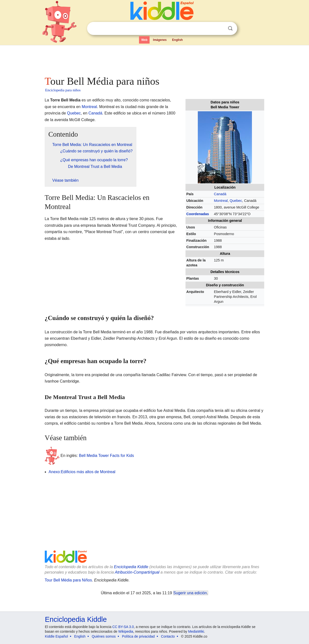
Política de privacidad (138, 636)
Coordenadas (198, 214)
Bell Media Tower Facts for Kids (107, 456)
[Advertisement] (154, 59)
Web (144, 40)
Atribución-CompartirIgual (137, 572)
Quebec (236, 201)
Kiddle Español (56, 636)
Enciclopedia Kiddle (131, 567)
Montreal (221, 201)
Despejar (220, 29)
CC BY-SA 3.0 (123, 627)
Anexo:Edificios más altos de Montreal (82, 472)
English (178, 40)
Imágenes (160, 40)
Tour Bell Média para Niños (68, 580)
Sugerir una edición (190, 593)
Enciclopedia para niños (63, 90)
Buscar (230, 28)
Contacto (168, 636)
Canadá (220, 194)
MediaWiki (196, 631)
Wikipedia (126, 631)
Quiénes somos (104, 636)
